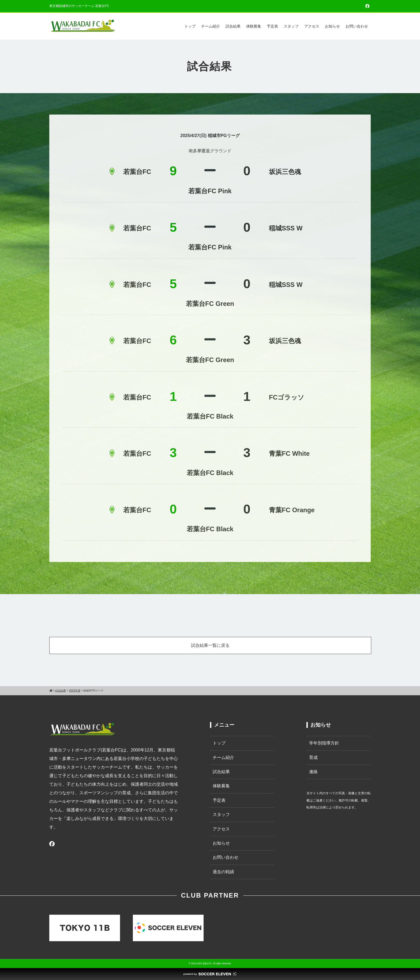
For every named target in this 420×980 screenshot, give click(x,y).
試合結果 (233, 26)
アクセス (312, 26)
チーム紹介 (211, 26)
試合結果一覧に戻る (210, 645)
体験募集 (254, 26)
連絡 (313, 772)
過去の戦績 (223, 872)
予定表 (272, 26)
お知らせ (332, 26)
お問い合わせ (357, 26)
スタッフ (291, 26)
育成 (313, 757)
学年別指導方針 (324, 743)
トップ (190, 26)
